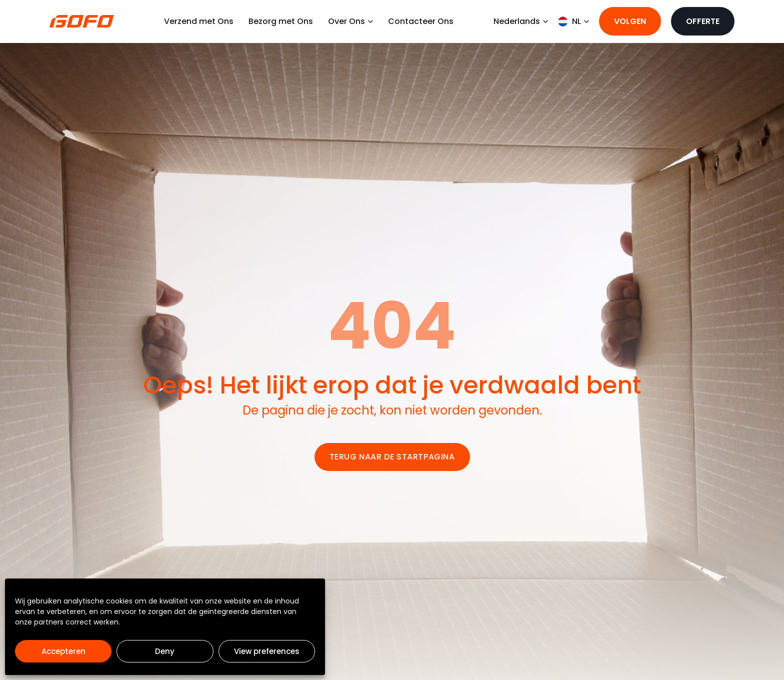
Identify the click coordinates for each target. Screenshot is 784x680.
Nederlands (521, 27)
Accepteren (63, 651)
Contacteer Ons (421, 27)
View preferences (267, 651)
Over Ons (350, 27)
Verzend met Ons (199, 27)
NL (573, 27)
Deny (165, 651)
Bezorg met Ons (281, 27)
